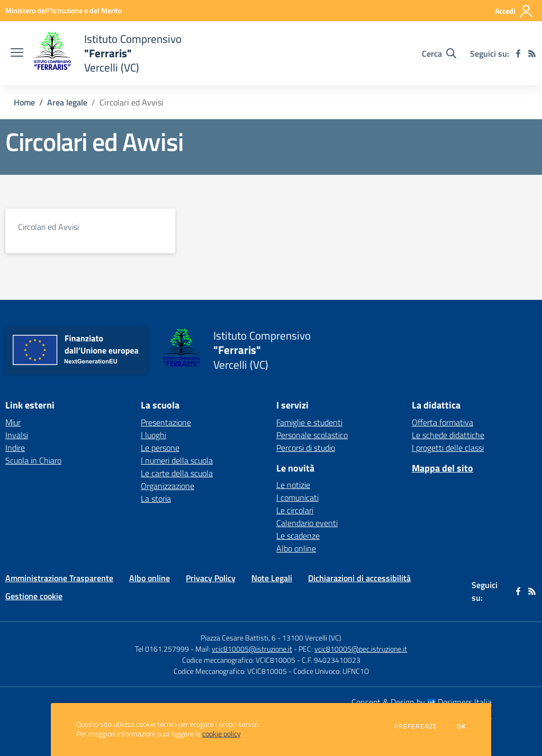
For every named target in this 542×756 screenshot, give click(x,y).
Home (24, 102)
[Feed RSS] (532, 54)
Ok (462, 726)
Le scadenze (298, 536)
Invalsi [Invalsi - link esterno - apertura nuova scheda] (17, 435)
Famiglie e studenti (309, 422)
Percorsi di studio (306, 448)
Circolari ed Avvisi (48, 227)
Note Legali (272, 578)
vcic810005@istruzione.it (252, 649)
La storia (156, 499)
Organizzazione (168, 486)
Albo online (296, 548)
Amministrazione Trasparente (59, 578)
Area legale (67, 102)
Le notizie (293, 485)
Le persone (160, 448)
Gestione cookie (34, 596)
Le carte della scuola (177, 473)
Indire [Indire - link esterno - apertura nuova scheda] (15, 448)
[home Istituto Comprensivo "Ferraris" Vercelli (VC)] (108, 53)
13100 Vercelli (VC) (312, 638)
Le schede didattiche (448, 435)
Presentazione (166, 422)
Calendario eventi (307, 523)
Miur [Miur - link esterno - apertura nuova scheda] (13, 422)
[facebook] (518, 54)
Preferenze (416, 726)
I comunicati (297, 497)
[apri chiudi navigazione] (17, 54)
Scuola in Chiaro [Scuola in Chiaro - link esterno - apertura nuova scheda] (33, 460)
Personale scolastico (312, 435)
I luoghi (153, 435)
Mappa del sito (442, 468)
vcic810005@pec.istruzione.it (361, 649)
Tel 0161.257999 (162, 649)
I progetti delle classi (448, 448)
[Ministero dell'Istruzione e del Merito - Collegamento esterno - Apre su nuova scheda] (64, 10)
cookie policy (221, 734)
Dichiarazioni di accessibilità (359, 578)
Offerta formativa (442, 422)
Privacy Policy (211, 578)
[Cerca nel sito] (439, 54)
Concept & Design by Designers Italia (422, 702)
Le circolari (295, 510)
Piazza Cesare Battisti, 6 (238, 638)
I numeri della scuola (177, 460)
